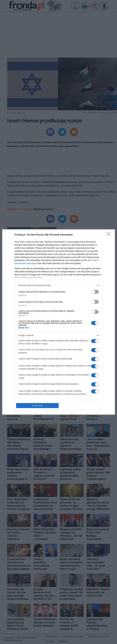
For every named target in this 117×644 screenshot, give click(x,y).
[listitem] (59, 285)
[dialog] (59, 322)
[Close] (109, 235)
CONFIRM (37, 406)
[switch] (95, 292)
